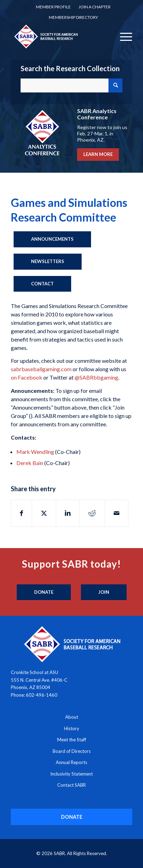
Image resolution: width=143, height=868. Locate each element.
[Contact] (42, 284)
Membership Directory (73, 17)
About (72, 717)
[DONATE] (72, 817)
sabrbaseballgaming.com (41, 369)
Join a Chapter (95, 7)
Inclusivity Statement (71, 774)
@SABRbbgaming (96, 377)
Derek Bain (30, 463)
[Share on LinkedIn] (68, 513)
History (72, 728)
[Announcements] (52, 239)
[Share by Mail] (116, 513)
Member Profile (53, 7)
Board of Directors (72, 751)
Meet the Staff (72, 740)
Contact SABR (71, 785)
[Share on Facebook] (21, 513)
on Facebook (27, 377)
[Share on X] (44, 513)
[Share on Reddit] (92, 513)
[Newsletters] (48, 262)
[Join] (104, 592)
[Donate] (44, 592)
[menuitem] (53, 7)
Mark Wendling (35, 452)
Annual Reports (71, 762)
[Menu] (123, 36)
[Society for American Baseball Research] (59, 36)
